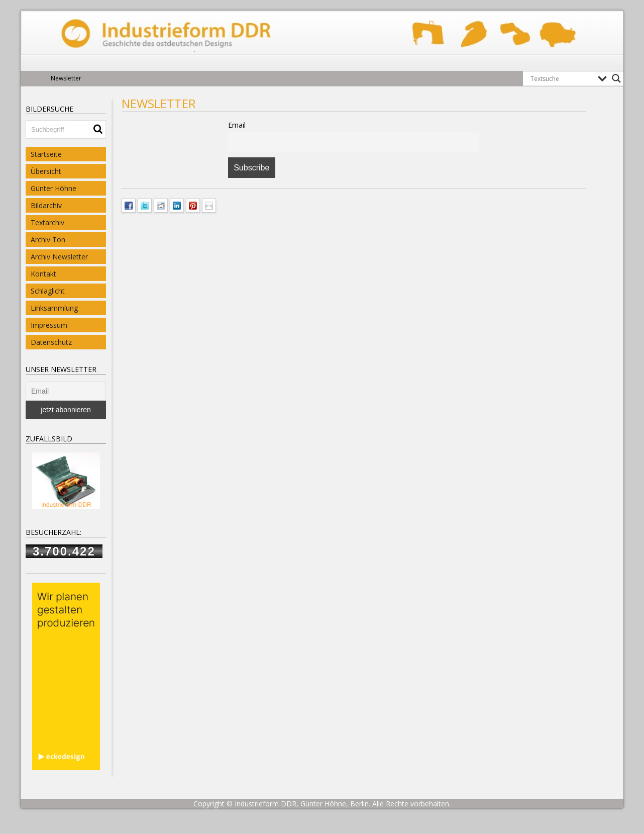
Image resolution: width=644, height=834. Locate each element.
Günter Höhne (53, 188)
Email (237, 125)
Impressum (49, 325)
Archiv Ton (48, 240)
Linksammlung (54, 308)
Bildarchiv (46, 205)
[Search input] (562, 78)
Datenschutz (51, 342)
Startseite (46, 154)
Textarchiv (47, 222)
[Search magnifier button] (616, 78)
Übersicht (46, 171)
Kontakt (43, 274)
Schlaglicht (48, 291)
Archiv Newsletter (59, 257)
